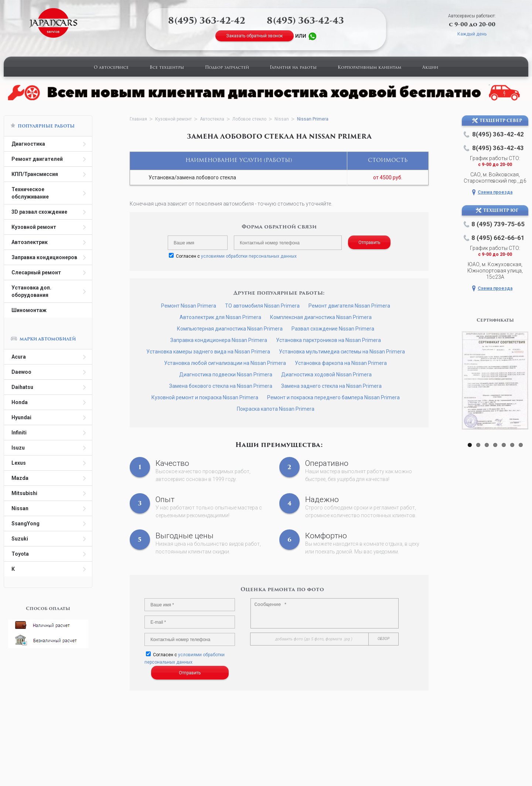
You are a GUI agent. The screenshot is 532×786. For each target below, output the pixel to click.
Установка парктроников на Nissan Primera (328, 340)
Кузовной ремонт (34, 227)
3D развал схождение (39, 212)
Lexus (19, 463)
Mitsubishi (24, 493)
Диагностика (28, 144)
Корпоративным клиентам (369, 68)
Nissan (20, 508)
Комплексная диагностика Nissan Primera (321, 317)
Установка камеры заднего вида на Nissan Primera (208, 352)
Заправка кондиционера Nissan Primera (219, 340)
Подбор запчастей (227, 68)
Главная (138, 119)
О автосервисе (111, 68)
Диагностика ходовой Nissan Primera (326, 375)
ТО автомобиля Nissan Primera (262, 306)
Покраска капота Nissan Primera (276, 409)
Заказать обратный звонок (254, 36)
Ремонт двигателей (37, 159)
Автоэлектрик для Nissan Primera (220, 317)
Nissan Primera (313, 119)
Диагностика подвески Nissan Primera (226, 375)
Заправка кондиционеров (44, 257)
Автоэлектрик (30, 242)
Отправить (369, 243)
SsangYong (25, 524)
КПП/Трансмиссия (35, 174)
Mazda (20, 478)
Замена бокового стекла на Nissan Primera (221, 386)
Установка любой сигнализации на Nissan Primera (225, 363)
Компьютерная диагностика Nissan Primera (230, 329)
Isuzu (18, 448)
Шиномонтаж (29, 310)
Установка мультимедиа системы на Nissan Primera (342, 352)
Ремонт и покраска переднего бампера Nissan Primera (333, 397)
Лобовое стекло (249, 119)
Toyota (20, 554)
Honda (20, 402)
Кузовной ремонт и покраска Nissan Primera (205, 397)
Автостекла (212, 119)
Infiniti (19, 433)
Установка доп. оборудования (31, 291)
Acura (19, 357)
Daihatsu (22, 387)
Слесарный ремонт (36, 272)
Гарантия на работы (293, 68)
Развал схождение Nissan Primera (333, 329)
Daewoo (21, 372)
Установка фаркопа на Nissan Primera (341, 363)
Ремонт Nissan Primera (189, 306)
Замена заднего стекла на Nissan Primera (331, 386)
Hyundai (21, 417)
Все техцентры (167, 68)
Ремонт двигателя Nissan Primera (349, 306)
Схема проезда (495, 192)
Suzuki (20, 539)
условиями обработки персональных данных (249, 256)
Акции (430, 68)
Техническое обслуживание (30, 193)
